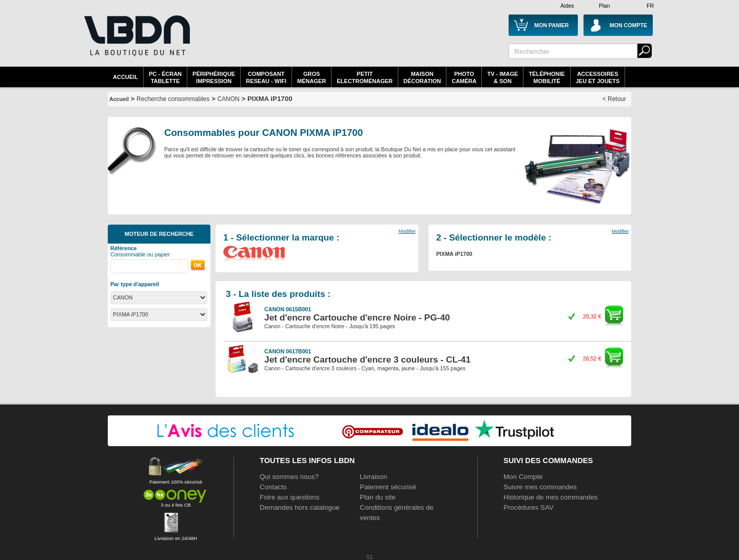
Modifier (407, 231)
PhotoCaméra (464, 77)
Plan (604, 6)
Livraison (373, 477)
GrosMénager (312, 77)
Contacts (273, 487)
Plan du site (378, 497)
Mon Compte (523, 477)
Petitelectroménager (365, 77)
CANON (228, 99)
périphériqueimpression (214, 77)
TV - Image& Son (502, 77)
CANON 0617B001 (288, 351)
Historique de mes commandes (551, 497)
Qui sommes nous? (289, 477)
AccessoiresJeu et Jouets (598, 77)
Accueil (125, 77)
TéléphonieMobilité (547, 77)
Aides (567, 6)
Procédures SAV (529, 507)
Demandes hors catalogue (300, 507)
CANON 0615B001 (288, 309)
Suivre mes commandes (540, 487)
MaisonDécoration (422, 77)
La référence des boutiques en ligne (136, 42)
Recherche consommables (173, 99)
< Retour (614, 99)
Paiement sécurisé (388, 487)
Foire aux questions (289, 497)
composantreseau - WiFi (266, 77)
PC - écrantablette (165, 77)
